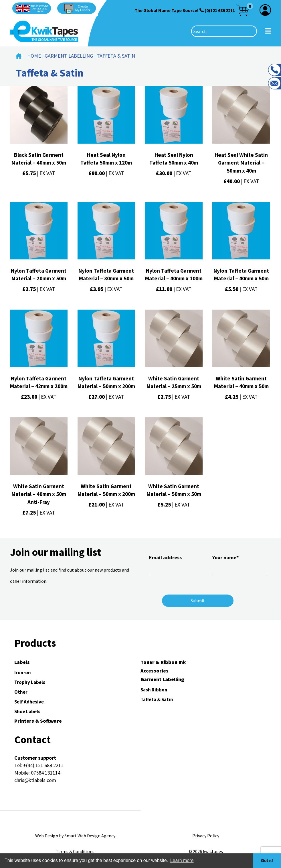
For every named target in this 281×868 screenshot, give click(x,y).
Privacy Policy (206, 836)
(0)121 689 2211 (220, 10)
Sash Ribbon (154, 690)
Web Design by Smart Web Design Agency (75, 836)
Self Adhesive (29, 702)
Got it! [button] (267, 861)
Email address (176, 564)
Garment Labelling (69, 56)
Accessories (155, 671)
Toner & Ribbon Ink (163, 662)
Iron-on (23, 672)
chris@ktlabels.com (35, 780)
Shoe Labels (27, 711)
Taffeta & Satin (157, 699)
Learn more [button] (182, 860)
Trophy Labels (30, 682)
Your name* (240, 564)
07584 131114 (46, 773)
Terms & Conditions (75, 851)
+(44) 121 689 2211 (43, 765)
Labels (22, 662)
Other (21, 692)
